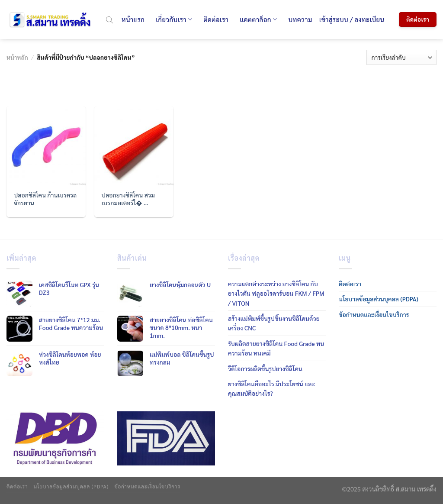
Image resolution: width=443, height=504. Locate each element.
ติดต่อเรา (216, 19)
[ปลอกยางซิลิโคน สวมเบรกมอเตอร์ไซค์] (134, 146)
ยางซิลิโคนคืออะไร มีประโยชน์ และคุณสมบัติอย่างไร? (271, 388)
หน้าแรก (133, 19)
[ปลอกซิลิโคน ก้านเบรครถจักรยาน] (46, 146)
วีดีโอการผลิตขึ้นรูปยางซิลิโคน (265, 368)
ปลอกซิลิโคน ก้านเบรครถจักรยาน (45, 199)
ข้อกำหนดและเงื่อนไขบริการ (374, 314)
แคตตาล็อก (258, 19)
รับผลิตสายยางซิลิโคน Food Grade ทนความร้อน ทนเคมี (276, 348)
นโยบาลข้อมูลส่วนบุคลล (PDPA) (379, 299)
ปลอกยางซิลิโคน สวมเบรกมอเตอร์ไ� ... (128, 199)
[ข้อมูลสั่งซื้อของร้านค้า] (401, 57)
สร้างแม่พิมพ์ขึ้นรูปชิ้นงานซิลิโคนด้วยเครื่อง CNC (274, 323)
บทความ (300, 19)
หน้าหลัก (17, 57)
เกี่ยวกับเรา (174, 19)
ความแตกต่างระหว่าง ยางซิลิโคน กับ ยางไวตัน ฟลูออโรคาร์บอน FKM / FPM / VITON (276, 293)
